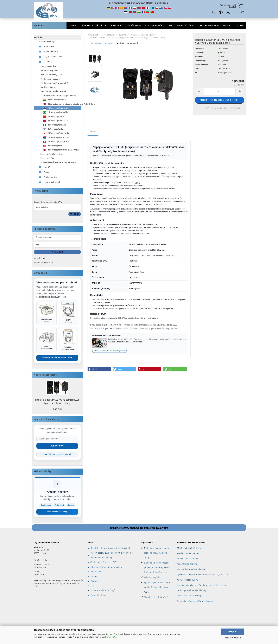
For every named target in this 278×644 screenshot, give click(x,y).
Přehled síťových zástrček (189, 549)
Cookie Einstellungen (100, 596)
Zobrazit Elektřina (48, 66)
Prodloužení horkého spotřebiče (55, 83)
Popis (93, 131)
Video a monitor (48, 52)
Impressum (96, 572)
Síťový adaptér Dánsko (55, 121)
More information (233, 638)
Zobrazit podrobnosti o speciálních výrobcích (109, 351)
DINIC (170, 26)
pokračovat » (97, 43)
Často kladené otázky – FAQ (103, 563)
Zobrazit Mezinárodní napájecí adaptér (60, 96)
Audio (44, 172)
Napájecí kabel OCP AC (188, 581)
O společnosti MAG (208, 26)
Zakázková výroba (152, 578)
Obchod (240, 26)
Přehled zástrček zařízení (189, 554)
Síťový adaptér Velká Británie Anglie (61, 150)
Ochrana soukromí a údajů (103, 591)
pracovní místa (185, 26)
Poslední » (110, 43)
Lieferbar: (199, 53)
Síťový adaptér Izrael (54, 129)
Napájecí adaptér (48, 87)
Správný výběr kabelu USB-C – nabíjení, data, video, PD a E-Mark (158, 588)
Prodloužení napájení (50, 79)
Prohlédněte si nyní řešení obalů (57, 358)
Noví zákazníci (133, 26)
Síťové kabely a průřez (187, 560)
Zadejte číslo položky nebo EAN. (48, 202)
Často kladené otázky (94, 26)
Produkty (39, 26)
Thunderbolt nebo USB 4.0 (156, 598)
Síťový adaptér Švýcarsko (56, 142)
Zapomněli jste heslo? (43, 262)
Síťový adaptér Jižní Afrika (57, 137)
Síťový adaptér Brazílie (55, 112)
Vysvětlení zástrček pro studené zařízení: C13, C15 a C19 (202, 575)
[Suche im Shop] (57, 439)
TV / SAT (45, 167)
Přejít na (75, 214)
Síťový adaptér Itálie (54, 125)
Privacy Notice (111, 637)
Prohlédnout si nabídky (57, 513)
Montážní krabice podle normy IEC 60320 (58, 162)
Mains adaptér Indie (54, 100)
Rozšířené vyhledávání (57, 455)
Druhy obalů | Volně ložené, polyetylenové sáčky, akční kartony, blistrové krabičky (157, 568)
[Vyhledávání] (214, 12)
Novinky (227, 26)
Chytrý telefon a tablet (51, 57)
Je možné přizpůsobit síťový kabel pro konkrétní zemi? (202, 586)
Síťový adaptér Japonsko (56, 133)
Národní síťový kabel (49, 71)
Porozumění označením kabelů (191, 570)
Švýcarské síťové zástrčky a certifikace (195, 602)
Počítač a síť (46, 47)
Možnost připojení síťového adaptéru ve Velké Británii (62, 104)
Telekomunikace (48, 177)
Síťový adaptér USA (54, 146)
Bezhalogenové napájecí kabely (192, 591)
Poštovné (95, 582)
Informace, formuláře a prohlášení (106, 568)
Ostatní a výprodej (49, 182)
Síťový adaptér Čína (54, 117)
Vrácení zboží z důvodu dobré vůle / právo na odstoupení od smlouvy (112, 556)
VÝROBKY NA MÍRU (154, 26)
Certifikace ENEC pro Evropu (190, 597)
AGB (92, 587)
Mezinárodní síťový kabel (51, 75)
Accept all (233, 632)
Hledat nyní (57, 446)
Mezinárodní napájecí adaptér (54, 91)
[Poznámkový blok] (235, 12)
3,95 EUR (57, 410)
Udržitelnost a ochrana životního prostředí (110, 549)
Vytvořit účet (39, 258)
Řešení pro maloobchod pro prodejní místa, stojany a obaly (157, 554)
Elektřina (45, 62)
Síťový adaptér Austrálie (56, 108)
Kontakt (73, 26)
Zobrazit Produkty (46, 42)
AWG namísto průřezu (187, 565)
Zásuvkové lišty (47, 158)
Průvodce (116, 26)
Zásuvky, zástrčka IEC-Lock (52, 154)
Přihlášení (57, 252)
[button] (221, 12)
